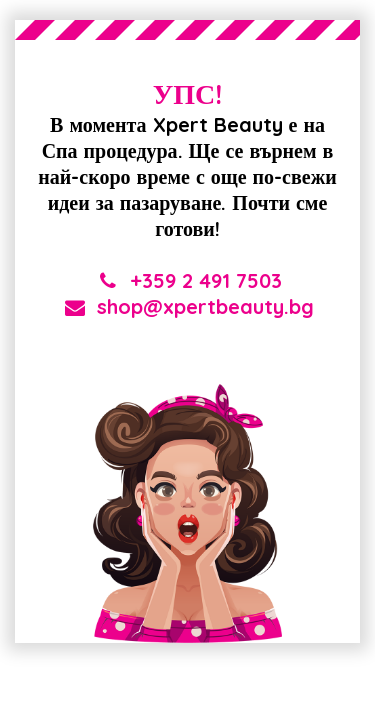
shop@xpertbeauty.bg (187, 306)
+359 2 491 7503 (188, 280)
